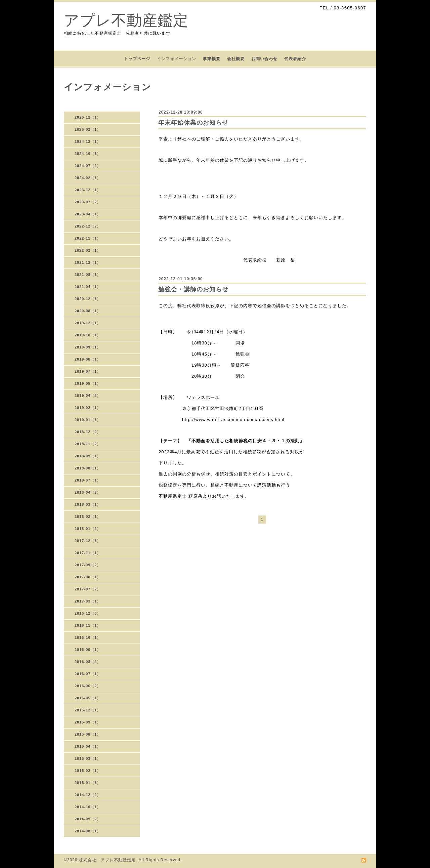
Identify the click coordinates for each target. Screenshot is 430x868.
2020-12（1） (88, 299)
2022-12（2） (88, 226)
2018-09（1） (88, 456)
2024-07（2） (88, 166)
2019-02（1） (88, 408)
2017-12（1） (88, 541)
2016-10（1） (88, 637)
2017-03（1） (88, 601)
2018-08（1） (88, 468)
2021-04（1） (88, 287)
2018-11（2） (88, 444)
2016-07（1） (88, 674)
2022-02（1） (88, 250)
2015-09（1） (88, 722)
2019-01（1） (88, 420)
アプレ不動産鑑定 (126, 20)
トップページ (137, 59)
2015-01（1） (88, 783)
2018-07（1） (88, 480)
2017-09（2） (88, 565)
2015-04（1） (88, 746)
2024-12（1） (88, 141)
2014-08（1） (88, 831)
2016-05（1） (88, 698)
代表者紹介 (295, 59)
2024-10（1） (88, 154)
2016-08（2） (88, 662)
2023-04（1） (88, 214)
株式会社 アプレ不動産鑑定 (107, 860)
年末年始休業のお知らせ (193, 123)
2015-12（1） (88, 710)
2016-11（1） (88, 625)
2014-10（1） (88, 807)
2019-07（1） (88, 371)
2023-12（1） (88, 190)
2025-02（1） (88, 129)
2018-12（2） (88, 432)
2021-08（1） (88, 275)
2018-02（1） (88, 516)
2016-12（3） (88, 613)
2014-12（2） (88, 795)
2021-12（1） (88, 262)
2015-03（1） (88, 758)
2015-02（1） (88, 771)
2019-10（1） (88, 335)
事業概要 (212, 59)
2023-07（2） (88, 202)
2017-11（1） (88, 553)
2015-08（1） (88, 734)
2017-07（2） (88, 589)
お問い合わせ (264, 59)
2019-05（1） (88, 383)
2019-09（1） (88, 347)
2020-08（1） (88, 311)
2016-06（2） (88, 686)
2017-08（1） (88, 577)
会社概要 (236, 59)
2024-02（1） (88, 178)
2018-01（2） (88, 529)
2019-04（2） (88, 396)
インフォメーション (177, 59)
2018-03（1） (88, 504)
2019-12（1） (88, 323)
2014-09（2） (88, 819)
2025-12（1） (88, 117)
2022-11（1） (88, 238)
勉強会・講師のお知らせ (193, 289)
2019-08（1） (88, 359)
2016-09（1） (88, 650)
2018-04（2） (88, 492)
